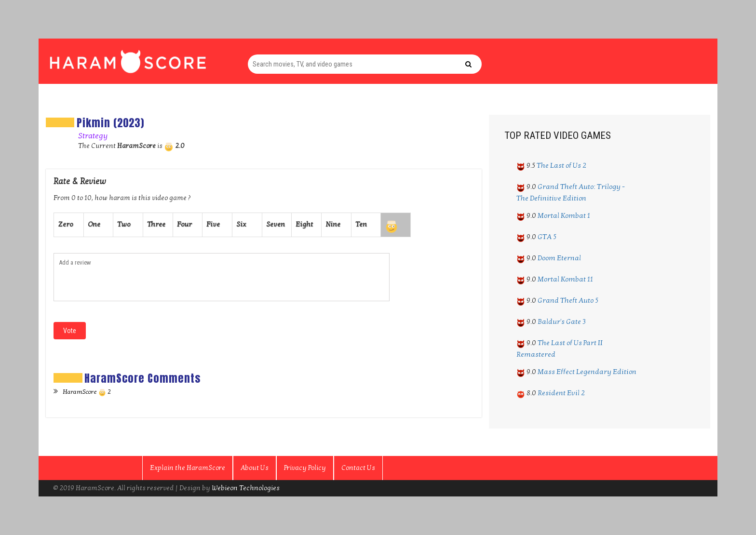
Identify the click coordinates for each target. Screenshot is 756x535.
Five (213, 224)
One (94, 224)
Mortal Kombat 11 (565, 279)
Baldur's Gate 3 (562, 321)
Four (184, 224)
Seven (276, 224)
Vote (70, 331)
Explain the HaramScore (188, 468)
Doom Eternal (559, 258)
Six (241, 224)
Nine (333, 224)
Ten (361, 224)
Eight (304, 224)
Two (124, 224)
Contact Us (358, 468)
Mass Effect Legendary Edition (587, 372)
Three (156, 224)
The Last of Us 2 (561, 165)
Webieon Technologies (246, 488)
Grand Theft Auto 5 (568, 300)
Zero (65, 224)
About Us (255, 468)
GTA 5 (547, 237)
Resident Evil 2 (561, 393)
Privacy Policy (305, 468)
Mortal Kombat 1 (564, 215)
